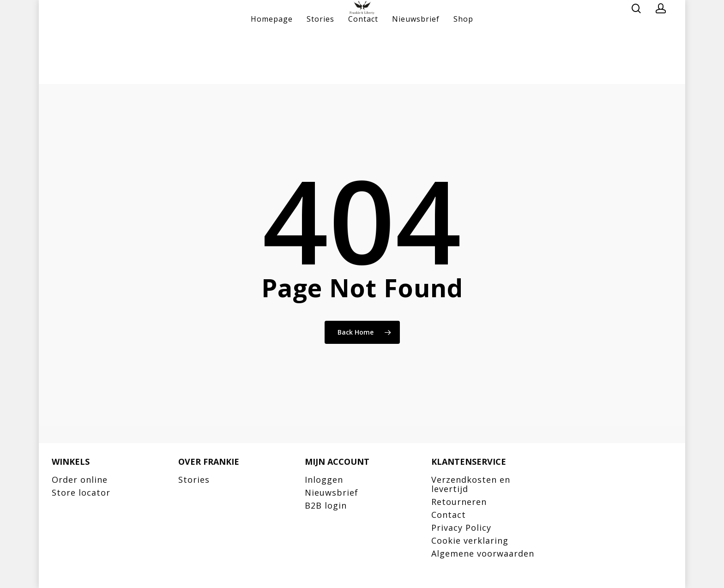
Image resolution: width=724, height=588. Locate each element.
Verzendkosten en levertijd (471, 484)
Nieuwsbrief (416, 69)
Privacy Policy (461, 528)
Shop (463, 69)
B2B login (326, 505)
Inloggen (324, 480)
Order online (80, 480)
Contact (363, 69)
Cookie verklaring (470, 540)
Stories (320, 69)
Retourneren (459, 502)
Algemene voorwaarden (483, 553)
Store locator (81, 492)
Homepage (272, 69)
